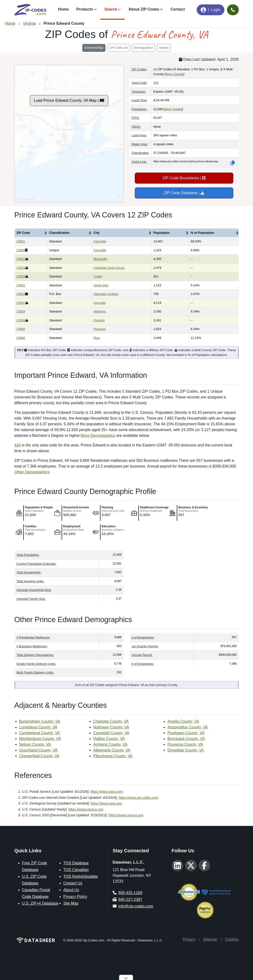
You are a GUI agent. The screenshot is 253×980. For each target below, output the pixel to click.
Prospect (100, 329)
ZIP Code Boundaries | (184, 178)
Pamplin (99, 320)
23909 (21, 250)
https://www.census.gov (86, 809)
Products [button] (85, 9)
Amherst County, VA (110, 744)
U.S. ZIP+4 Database (40, 903)
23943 (21, 294)
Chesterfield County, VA (39, 756)
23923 (21, 268)
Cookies (232, 939)
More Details (175, 74)
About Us (71, 890)
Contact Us (73, 883)
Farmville (100, 241)
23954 (21, 311)
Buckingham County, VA (40, 721)
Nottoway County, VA (111, 727)
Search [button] (111, 9)
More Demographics (98, 436)
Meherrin (100, 311)
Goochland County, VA (38, 750)
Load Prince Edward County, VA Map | (69, 100)
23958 (21, 320)
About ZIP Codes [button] (144, 9)
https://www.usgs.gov (106, 803)
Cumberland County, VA (40, 733)
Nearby (164, 48)
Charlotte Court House (109, 268)
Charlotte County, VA (111, 721)
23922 (21, 259)
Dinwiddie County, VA (186, 750)
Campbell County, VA (111, 733)
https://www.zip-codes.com (139, 798)
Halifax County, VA (109, 739)
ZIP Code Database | (184, 193)
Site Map (71, 903)
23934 (21, 276)
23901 (21, 241)
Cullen (98, 276)
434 (156, 83)
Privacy (189, 939)
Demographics (143, 48)
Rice (97, 338)
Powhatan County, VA (186, 733)
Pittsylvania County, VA (113, 756)
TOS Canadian (76, 870)
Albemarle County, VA (112, 750)
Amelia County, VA (183, 721)
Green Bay (101, 285)
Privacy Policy (75, 897)
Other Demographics (32, 472)
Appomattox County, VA (188, 727)
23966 (21, 338)
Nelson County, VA (35, 744)
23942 (21, 285)
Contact (178, 9)
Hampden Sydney (106, 294)
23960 (21, 329)
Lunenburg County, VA (38, 727)
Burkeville (100, 259)
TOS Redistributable (81, 876)
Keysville (100, 303)
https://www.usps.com (107, 792)
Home (63, 9)
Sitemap (210, 939)
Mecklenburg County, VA (40, 739)
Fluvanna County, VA (185, 744)
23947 (21, 303)
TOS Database (76, 863)
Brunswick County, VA (186, 739)
